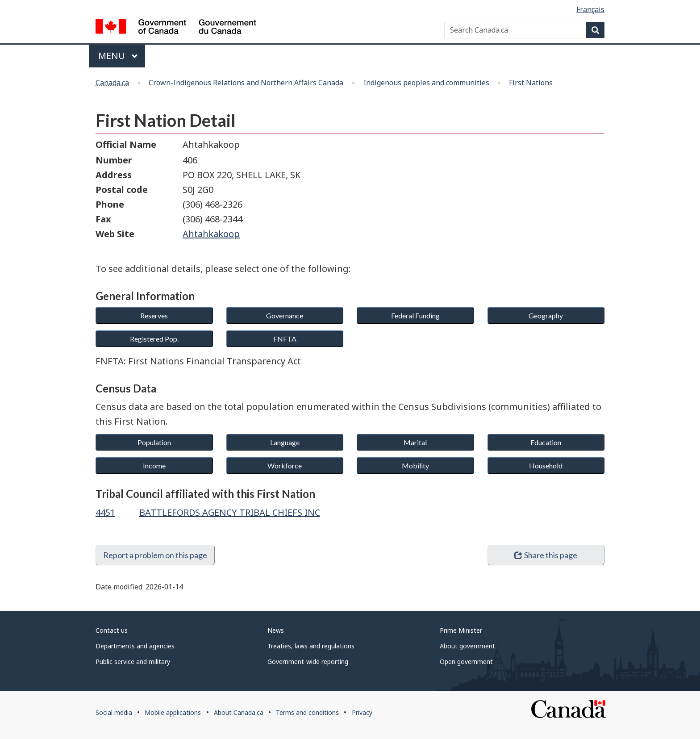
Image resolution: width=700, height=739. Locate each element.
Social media (114, 712)
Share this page (546, 555)
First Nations (531, 83)
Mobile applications (173, 712)
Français (590, 9)
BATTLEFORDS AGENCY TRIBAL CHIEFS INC (230, 512)
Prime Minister (461, 630)
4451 (105, 512)
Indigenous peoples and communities (426, 83)
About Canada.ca (239, 712)
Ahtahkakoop (211, 234)
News (276, 630)
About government (467, 646)
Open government (466, 662)
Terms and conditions (307, 712)
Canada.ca (112, 83)
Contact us (112, 630)
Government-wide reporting (308, 662)
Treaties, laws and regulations (311, 646)
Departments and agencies (135, 646)
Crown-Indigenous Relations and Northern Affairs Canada (246, 83)
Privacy (362, 712)
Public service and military (133, 662)
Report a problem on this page (155, 555)
